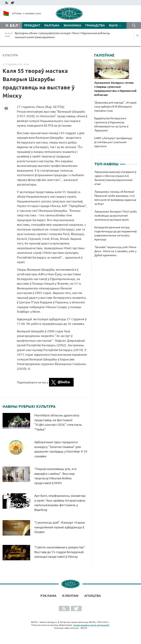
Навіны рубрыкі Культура (29, 407)
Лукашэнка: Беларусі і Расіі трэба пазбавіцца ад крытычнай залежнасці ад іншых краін (116, 216)
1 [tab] (123, 163)
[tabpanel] (116, 215)
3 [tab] (135, 163)
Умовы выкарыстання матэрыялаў (91, 625)
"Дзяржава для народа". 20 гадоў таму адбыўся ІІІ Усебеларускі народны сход (115, 107)
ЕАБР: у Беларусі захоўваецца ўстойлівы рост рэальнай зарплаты (113, 142)
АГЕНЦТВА (93, 596)
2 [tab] (129, 163)
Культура (10, 55)
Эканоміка (72, 25)
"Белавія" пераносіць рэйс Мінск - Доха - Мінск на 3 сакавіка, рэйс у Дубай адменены (116, 251)
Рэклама (48, 596)
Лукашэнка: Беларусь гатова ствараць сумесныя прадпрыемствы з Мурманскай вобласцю (115, 89)
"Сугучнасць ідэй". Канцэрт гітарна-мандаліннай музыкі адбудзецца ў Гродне (60, 527)
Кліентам (70, 596)
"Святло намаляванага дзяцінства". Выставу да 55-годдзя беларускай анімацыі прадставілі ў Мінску (60, 552)
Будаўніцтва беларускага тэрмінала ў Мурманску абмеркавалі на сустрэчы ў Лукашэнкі (111, 124)
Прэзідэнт (32, 25)
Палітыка (52, 25)
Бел (14, 25)
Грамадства (95, 25)
